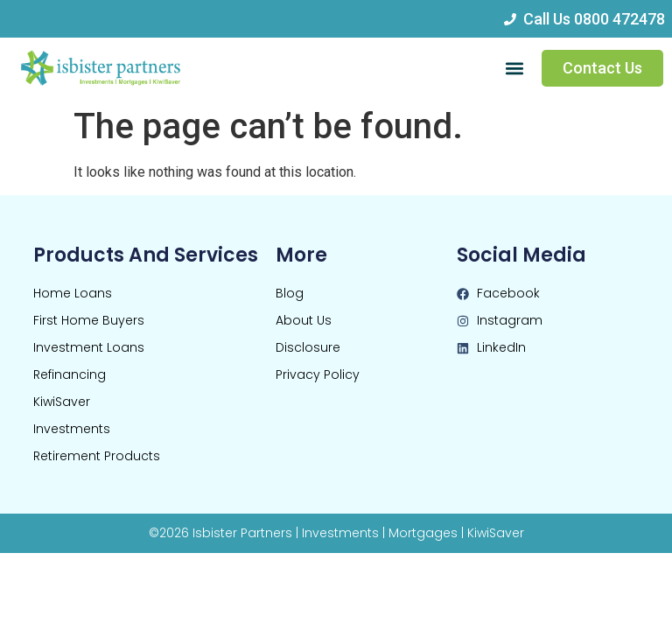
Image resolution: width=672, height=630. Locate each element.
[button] (514, 69)
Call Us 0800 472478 (594, 19)
